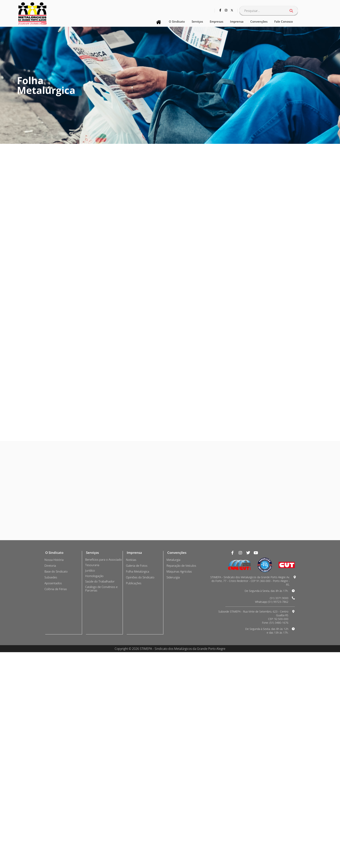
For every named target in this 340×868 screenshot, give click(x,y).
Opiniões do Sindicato (141, 794)
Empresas (216, 21)
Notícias (131, 777)
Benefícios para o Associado (97, 778)
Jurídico (90, 791)
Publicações (134, 800)
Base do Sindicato (57, 788)
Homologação (95, 796)
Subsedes (51, 794)
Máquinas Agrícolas (180, 788)
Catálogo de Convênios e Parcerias (102, 809)
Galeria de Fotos (137, 783)
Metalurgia (174, 777)
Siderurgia (174, 794)
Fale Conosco (284, 21)
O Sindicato (177, 21)
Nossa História (54, 777)
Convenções (259, 21)
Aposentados (54, 800)
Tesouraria (92, 785)
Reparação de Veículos (182, 783)
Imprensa (237, 21)
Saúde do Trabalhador (101, 802)
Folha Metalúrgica (138, 788)
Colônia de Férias (56, 806)
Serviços (197, 21)
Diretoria (50, 783)
